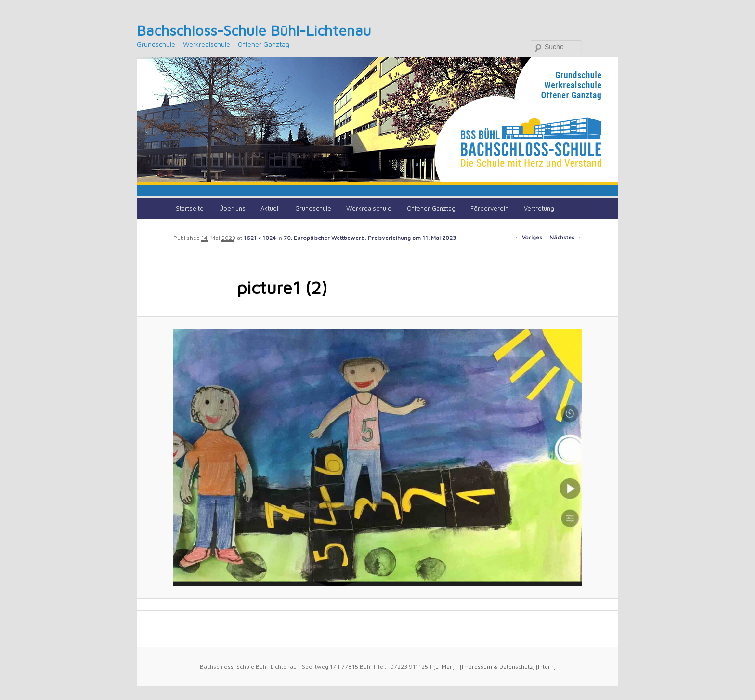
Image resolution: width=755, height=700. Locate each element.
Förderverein (489, 208)
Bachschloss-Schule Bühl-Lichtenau (254, 30)
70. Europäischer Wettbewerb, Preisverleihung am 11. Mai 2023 (370, 238)
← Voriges (528, 237)
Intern (546, 667)
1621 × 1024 (260, 238)
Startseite (190, 208)
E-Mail (444, 667)
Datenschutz (516, 667)
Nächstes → (566, 237)
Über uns (232, 208)
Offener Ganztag (431, 208)
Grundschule (313, 208)
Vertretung (539, 208)
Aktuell (270, 208)
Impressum (477, 667)
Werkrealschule (369, 208)
